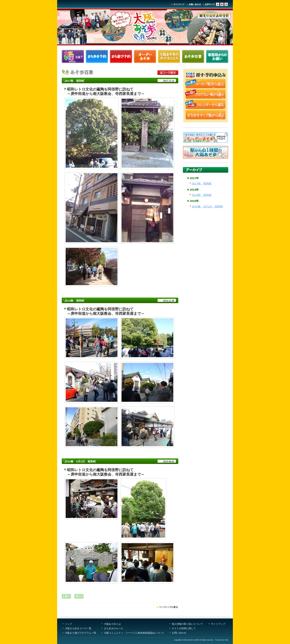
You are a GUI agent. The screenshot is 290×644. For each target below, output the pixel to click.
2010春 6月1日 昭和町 (208, 206)
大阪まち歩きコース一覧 (78, 628)
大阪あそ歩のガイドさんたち (169, 56)
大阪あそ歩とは (112, 624)
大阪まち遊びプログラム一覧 (81, 633)
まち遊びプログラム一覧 (121, 56)
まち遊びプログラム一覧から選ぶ (206, 94)
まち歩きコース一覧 (97, 56)
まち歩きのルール (114, 628)
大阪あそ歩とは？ (73, 56)
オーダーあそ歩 (145, 56)
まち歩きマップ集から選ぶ (206, 115)
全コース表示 (168, 73)
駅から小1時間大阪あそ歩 (206, 152)
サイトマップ (178, 4)
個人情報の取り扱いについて (187, 624)
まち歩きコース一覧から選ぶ (206, 84)
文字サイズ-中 (222, 4)
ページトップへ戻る (167, 607)
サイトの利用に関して (184, 628)
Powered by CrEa (222, 640)
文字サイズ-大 (226, 4)
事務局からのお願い (217, 56)
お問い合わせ (194, 4)
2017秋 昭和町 (202, 183)
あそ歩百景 (193, 56)
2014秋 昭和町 (202, 195)
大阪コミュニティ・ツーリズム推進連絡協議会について (134, 633)
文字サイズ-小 (218, 4)
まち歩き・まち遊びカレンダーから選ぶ (206, 105)
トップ (69, 624)
